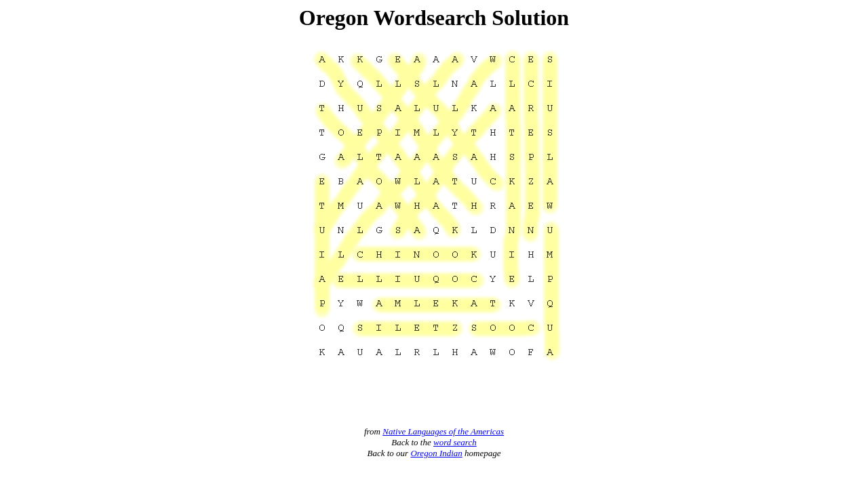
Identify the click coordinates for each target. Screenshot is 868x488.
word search (455, 442)
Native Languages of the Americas (443, 431)
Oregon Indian (436, 453)
